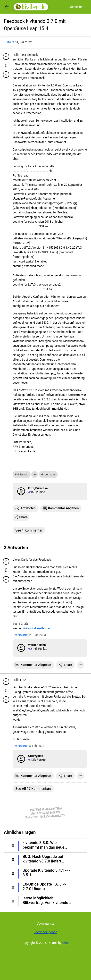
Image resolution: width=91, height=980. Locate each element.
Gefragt (9, 42)
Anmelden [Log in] (77, 7)
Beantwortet (21, 635)
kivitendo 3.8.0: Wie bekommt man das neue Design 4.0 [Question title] (43, 847)
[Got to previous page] (7, 7)
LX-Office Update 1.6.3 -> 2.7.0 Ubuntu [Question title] (44, 887)
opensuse (49, 474)
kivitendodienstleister (36, 628)
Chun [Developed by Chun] (66, 943)
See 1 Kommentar (29, 530)
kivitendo (22, 474)
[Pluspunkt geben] (6, 57)
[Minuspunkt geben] (6, 75)
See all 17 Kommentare (33, 789)
